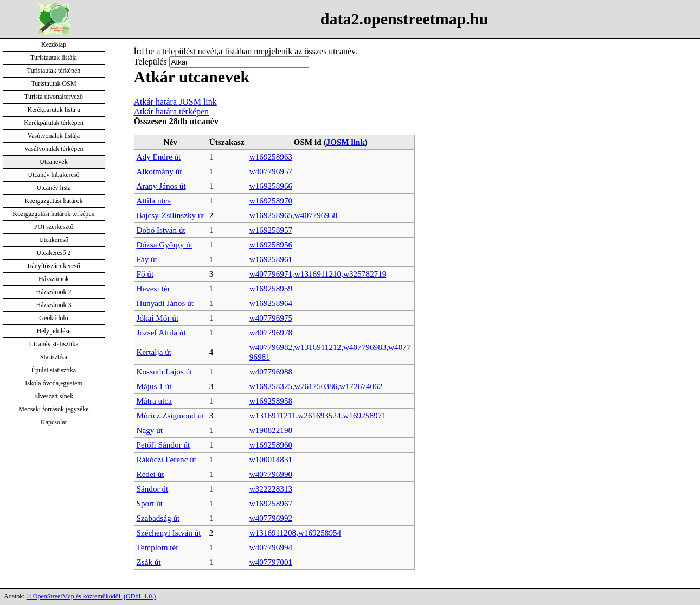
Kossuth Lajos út (165, 371)
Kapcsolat (54, 422)
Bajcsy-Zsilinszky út (171, 215)
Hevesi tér (153, 288)
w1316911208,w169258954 (295, 533)
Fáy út (147, 259)
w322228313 (271, 489)
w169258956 (271, 244)
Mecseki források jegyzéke (53, 409)
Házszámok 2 (54, 292)
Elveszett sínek (54, 396)
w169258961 (271, 259)
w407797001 (271, 562)
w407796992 (271, 518)
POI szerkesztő (54, 227)
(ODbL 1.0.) (140, 596)
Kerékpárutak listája (54, 110)
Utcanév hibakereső (54, 175)
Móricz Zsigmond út (171, 415)
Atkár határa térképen (172, 112)
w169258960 (271, 445)
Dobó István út (161, 230)
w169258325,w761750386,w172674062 (316, 386)
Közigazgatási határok (54, 201)
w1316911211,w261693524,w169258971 (318, 415)
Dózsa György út (165, 244)
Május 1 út (154, 386)
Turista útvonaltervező (54, 97)
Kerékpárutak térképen (54, 123)
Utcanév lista (54, 188)
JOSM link (346, 142)
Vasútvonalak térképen (54, 149)
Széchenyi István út (169, 533)
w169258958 (271, 401)
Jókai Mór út (158, 318)
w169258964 (271, 303)
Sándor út (153, 489)
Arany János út (161, 186)
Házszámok (54, 279)
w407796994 (271, 547)
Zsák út (149, 562)
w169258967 (271, 503)
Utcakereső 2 (54, 253)
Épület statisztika (54, 370)
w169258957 (271, 230)
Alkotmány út (159, 171)
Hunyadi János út (165, 303)
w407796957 (271, 171)
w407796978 (271, 332)
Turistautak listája (54, 58)
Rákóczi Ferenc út (167, 459)
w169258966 (271, 186)
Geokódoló (53, 318)
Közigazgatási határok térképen (53, 214)
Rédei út (150, 474)
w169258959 (271, 288)
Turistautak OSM (53, 84)
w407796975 (271, 318)
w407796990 (271, 474)
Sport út (150, 503)
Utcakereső (54, 240)
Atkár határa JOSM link (175, 102)
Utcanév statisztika (54, 344)
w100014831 (271, 459)
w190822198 (271, 430)
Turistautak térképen (54, 71)
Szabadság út (158, 518)
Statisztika (54, 357)
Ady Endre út (159, 157)
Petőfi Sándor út (163, 445)
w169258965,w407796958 (293, 215)
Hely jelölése (54, 331)
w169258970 (271, 200)
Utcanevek (53, 162)
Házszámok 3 (54, 305)
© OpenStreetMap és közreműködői (74, 596)
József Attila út (161, 332)
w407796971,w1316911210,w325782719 (318, 274)
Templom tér (158, 547)
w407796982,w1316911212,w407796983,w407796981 (330, 352)
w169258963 (271, 157)
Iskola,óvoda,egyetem (53, 383)
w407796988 (271, 371)
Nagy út (150, 430)
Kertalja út (154, 352)
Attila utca (154, 200)
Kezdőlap (54, 44)
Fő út (145, 274)
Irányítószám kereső (54, 266)
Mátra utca (154, 401)
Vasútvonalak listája (54, 136)
